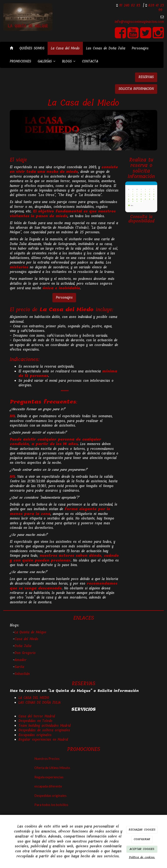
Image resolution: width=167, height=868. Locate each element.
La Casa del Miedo (65, 48)
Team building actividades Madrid (44, 726)
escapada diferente (48, 786)
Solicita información (118, 691)
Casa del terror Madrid (37, 716)
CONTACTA (90, 61)
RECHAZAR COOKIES (142, 830)
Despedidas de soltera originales (44, 730)
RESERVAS (146, 77)
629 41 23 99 (155, 8)
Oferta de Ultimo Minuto (52, 768)
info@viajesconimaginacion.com (139, 22)
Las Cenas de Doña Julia (106, 48)
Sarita (19, 667)
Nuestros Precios (47, 759)
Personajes (140, 48)
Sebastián (22, 674)
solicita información (141, 174)
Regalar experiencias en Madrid (43, 740)
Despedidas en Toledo (35, 721)
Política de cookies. (142, 857)
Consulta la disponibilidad (141, 219)
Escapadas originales (35, 735)
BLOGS (69, 61)
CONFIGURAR (142, 839)
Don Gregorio (25, 653)
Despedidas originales (50, 796)
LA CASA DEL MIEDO (34, 698)
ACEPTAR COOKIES (142, 849)
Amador (21, 660)
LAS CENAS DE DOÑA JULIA (39, 703)
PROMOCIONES (20, 61)
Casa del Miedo (26, 639)
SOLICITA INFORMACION (136, 89)
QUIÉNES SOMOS (32, 48)
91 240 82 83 (129, 5)
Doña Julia (23, 646)
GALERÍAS (47, 61)
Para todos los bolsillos (51, 805)
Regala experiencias (49, 777)
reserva (139, 165)
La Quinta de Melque (30, 632)
